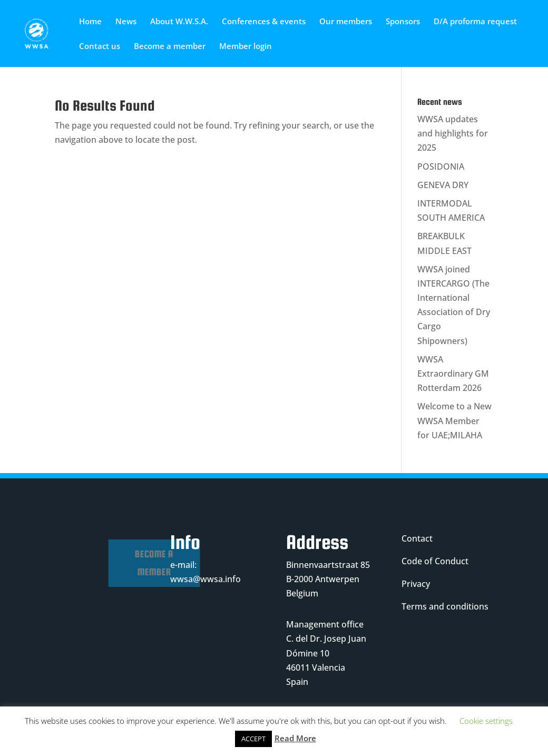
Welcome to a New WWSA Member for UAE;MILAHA (454, 420)
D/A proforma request (475, 22)
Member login (246, 47)
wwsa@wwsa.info (205, 579)
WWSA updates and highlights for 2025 (453, 133)
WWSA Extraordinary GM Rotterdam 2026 (453, 374)
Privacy (416, 584)
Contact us (100, 47)
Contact (417, 538)
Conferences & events (264, 22)
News (126, 22)
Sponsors (403, 22)
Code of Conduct (435, 561)
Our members (346, 22)
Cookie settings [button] (486, 721)
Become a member (170, 47)
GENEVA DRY (443, 185)
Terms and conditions (445, 606)
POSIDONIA (441, 166)
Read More (295, 738)
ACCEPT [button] (253, 739)
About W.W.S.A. (179, 22)
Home (90, 22)
